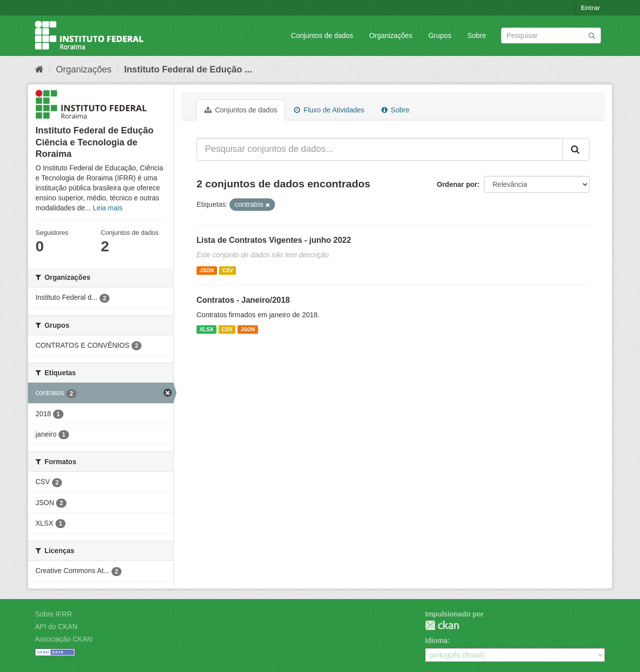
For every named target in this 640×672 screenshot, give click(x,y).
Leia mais (107, 208)
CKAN (442, 625)
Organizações (390, 35)
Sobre (477, 35)
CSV (227, 270)
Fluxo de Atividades (329, 110)
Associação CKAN (63, 639)
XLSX (206, 329)
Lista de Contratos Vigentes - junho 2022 (274, 240)
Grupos (440, 35)
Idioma (436, 641)
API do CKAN (56, 627)
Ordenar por (457, 184)
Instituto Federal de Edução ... (188, 69)
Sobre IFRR (53, 614)
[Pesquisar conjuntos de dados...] (380, 149)
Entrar (590, 8)
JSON (207, 270)
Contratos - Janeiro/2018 (243, 300)
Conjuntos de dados (322, 35)
